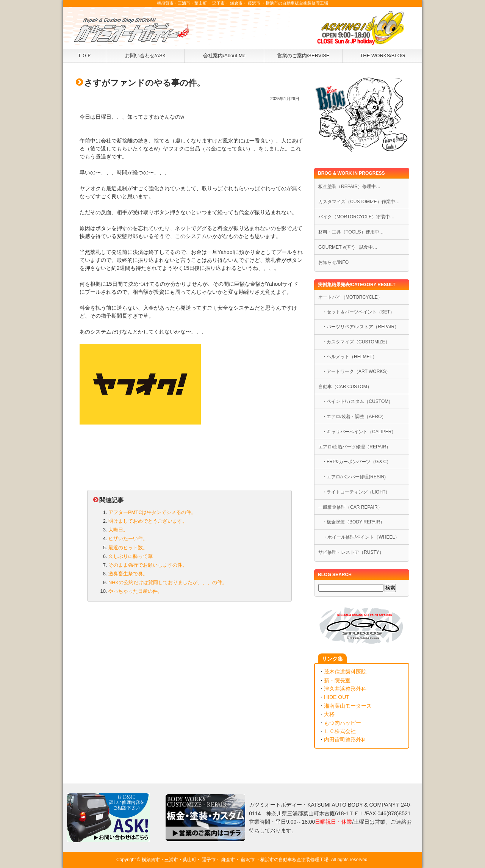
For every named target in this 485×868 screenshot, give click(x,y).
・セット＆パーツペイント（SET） (358, 312)
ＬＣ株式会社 (340, 731)
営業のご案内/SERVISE (304, 56)
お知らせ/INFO (333, 262)
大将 (329, 714)
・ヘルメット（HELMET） (350, 357)
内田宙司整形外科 (345, 740)
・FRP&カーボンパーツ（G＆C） (357, 462)
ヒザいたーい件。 (128, 538)
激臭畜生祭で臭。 (128, 574)
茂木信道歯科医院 (345, 672)
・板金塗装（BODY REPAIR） (353, 522)
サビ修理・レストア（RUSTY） (351, 552)
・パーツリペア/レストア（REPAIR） (361, 327)
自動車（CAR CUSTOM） (345, 387)
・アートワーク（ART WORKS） (356, 371)
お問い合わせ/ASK (145, 56)
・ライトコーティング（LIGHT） (356, 492)
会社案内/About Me (224, 56)
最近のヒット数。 (128, 548)
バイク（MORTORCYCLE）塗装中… (356, 217)
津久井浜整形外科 (345, 689)
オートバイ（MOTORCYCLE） (350, 297)
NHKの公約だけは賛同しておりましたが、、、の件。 (168, 582)
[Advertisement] (189, 667)
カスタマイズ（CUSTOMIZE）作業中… (359, 202)
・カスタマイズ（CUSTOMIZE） (356, 342)
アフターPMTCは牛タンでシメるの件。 (152, 512)
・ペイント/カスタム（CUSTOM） (357, 401)
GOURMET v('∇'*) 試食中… (348, 247)
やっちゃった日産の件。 (135, 591)
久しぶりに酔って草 (131, 556)
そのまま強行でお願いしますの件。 (148, 565)
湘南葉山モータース (348, 706)
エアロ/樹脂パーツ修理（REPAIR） (354, 447)
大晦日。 (118, 530)
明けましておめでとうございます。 (148, 521)
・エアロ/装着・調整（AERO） (354, 417)
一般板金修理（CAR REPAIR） (350, 507)
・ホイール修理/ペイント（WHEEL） (359, 537)
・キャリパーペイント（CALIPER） (359, 432)
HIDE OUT (337, 697)
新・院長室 (337, 680)
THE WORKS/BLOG (383, 56)
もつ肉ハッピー (343, 723)
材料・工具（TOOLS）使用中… (351, 232)
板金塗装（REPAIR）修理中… (349, 186)
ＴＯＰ (84, 56)
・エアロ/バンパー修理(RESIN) (354, 477)
